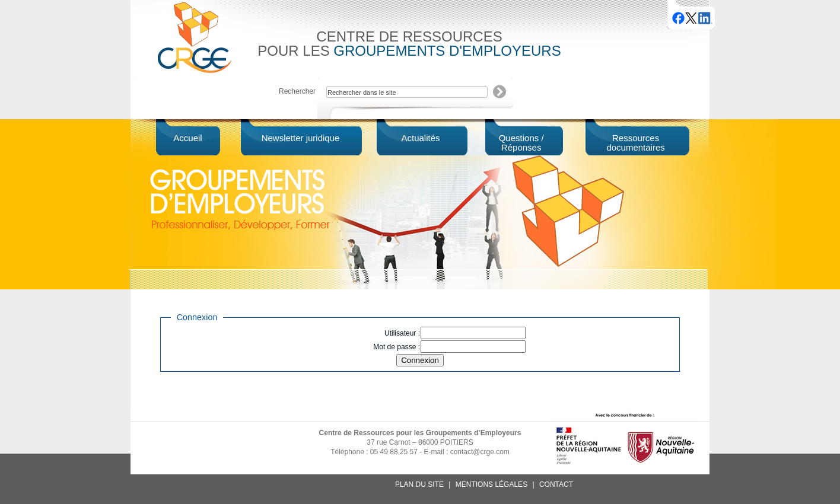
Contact (556, 484)
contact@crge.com (480, 452)
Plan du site (419, 484)
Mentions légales (491, 484)
